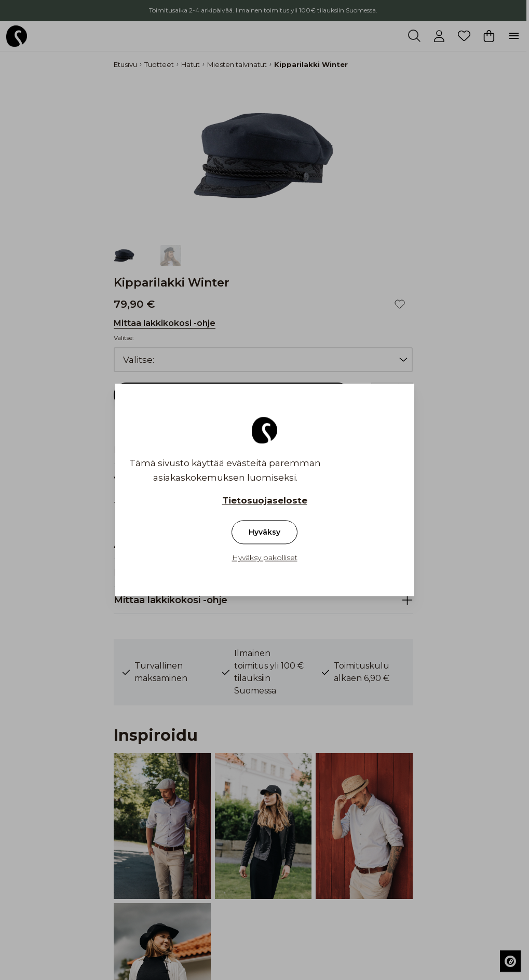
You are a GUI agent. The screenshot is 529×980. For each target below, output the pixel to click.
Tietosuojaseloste (265, 501)
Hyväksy (264, 533)
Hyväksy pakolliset (265, 558)
